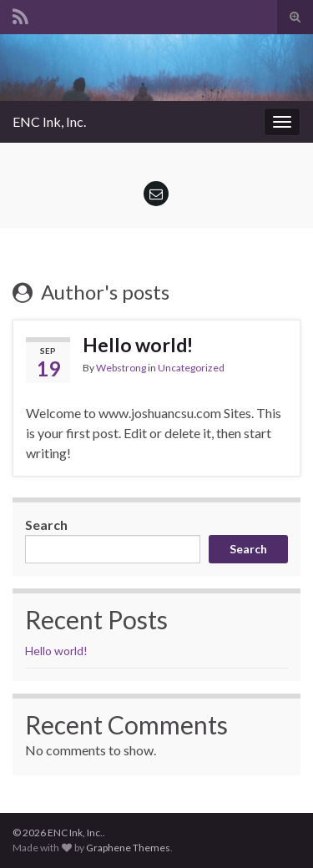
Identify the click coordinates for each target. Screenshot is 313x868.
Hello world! (138, 345)
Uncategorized (191, 368)
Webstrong (121, 368)
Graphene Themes (128, 848)
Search (46, 525)
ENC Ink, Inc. (49, 121)
